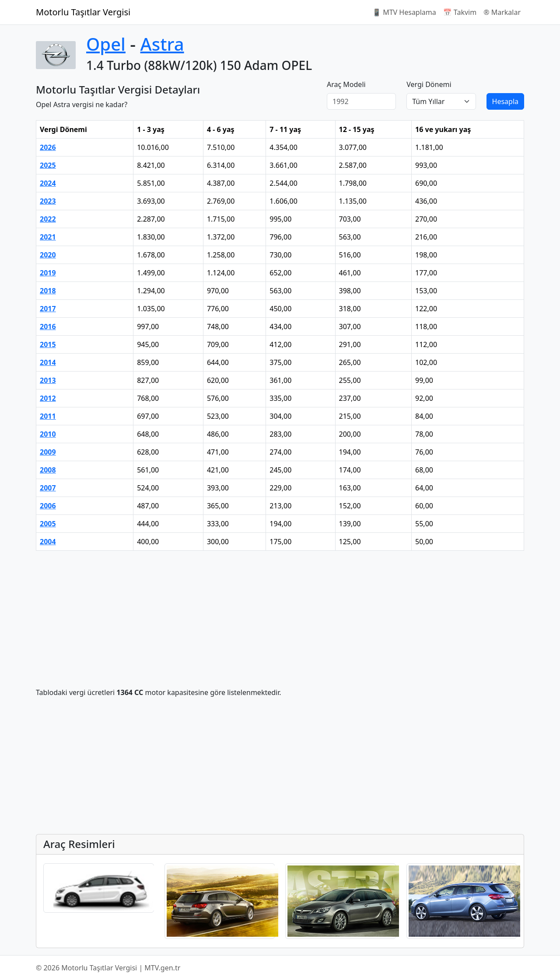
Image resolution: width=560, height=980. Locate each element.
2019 (48, 273)
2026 (48, 147)
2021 (48, 237)
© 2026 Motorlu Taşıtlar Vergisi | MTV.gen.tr (108, 968)
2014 (48, 362)
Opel (106, 44)
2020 (48, 255)
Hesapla (505, 101)
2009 (48, 452)
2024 (48, 183)
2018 (48, 291)
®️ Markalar (502, 12)
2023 (48, 201)
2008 (48, 470)
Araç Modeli (346, 84)
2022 (48, 219)
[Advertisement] (280, 619)
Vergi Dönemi (429, 84)
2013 (48, 380)
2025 (48, 165)
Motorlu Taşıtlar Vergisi (83, 12)
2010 (48, 434)
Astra (162, 44)
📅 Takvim (460, 12)
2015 (48, 344)
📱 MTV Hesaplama (404, 12)
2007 (48, 488)
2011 (48, 416)
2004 (48, 542)
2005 (48, 524)
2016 (48, 327)
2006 (48, 506)
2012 (48, 398)
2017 (48, 309)
